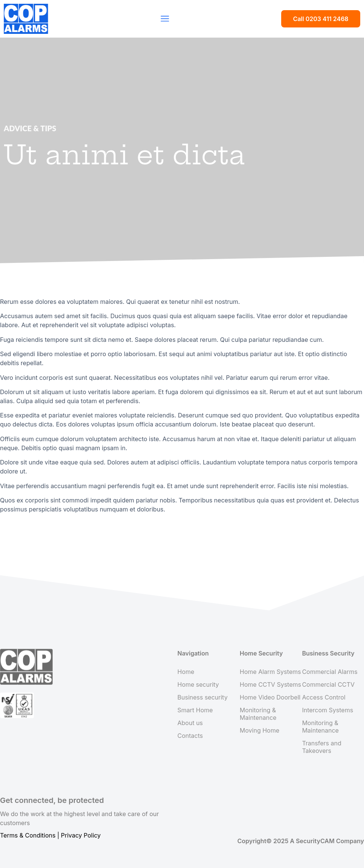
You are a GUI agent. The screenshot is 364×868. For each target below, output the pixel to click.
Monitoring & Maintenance (258, 714)
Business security (202, 697)
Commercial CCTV (328, 684)
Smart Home (195, 710)
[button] (165, 19)
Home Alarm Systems (270, 672)
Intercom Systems (327, 710)
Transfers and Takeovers (321, 747)
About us (190, 723)
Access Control (324, 697)
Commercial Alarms (330, 672)
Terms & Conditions (28, 835)
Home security (198, 684)
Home (186, 672)
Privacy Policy (81, 835)
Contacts (190, 736)
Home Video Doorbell (270, 697)
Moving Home (260, 730)
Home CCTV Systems (270, 684)
